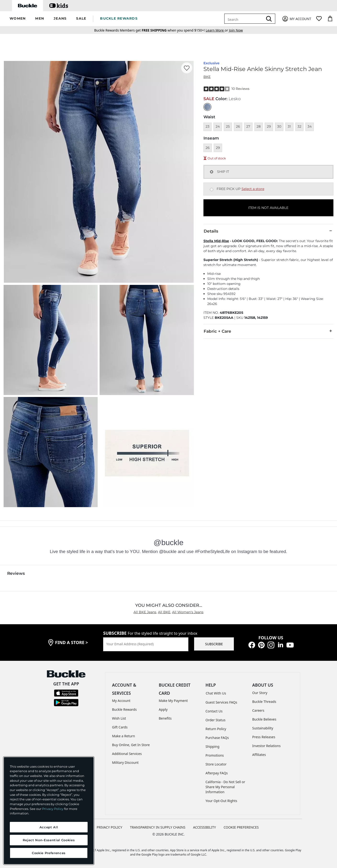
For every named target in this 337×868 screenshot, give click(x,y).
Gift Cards (120, 727)
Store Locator (216, 764)
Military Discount (125, 762)
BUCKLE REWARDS (119, 18)
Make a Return (124, 736)
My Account (121, 701)
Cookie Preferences (241, 827)
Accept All (49, 827)
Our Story (260, 693)
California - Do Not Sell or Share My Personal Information (225, 787)
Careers (258, 710)
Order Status (216, 720)
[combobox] (245, 19)
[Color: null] (207, 107)
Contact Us (214, 711)
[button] (18, 19)
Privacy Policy (53, 809)
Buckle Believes (264, 719)
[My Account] (296, 19)
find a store (72, 642)
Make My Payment (173, 701)
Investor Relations (267, 746)
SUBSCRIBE (214, 644)
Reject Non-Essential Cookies (49, 840)
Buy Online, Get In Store (131, 745)
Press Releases (264, 737)
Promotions (215, 755)
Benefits (165, 718)
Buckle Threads (264, 702)
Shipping (213, 746)
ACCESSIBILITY (205, 827)
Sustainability (263, 728)
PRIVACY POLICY (110, 827)
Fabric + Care (268, 331)
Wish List (119, 718)
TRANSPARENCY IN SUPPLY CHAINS (158, 827)
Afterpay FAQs (217, 773)
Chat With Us (216, 693)
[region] (49, 811)
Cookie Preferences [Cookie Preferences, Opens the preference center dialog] (49, 853)
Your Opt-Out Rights (222, 801)
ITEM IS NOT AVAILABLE (268, 208)
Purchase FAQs (217, 738)
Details (268, 231)
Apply (163, 709)
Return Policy (216, 729)
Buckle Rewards (124, 709)
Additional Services (127, 754)
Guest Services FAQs (221, 702)
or (217, 30)
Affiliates (259, 755)
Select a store (253, 189)
